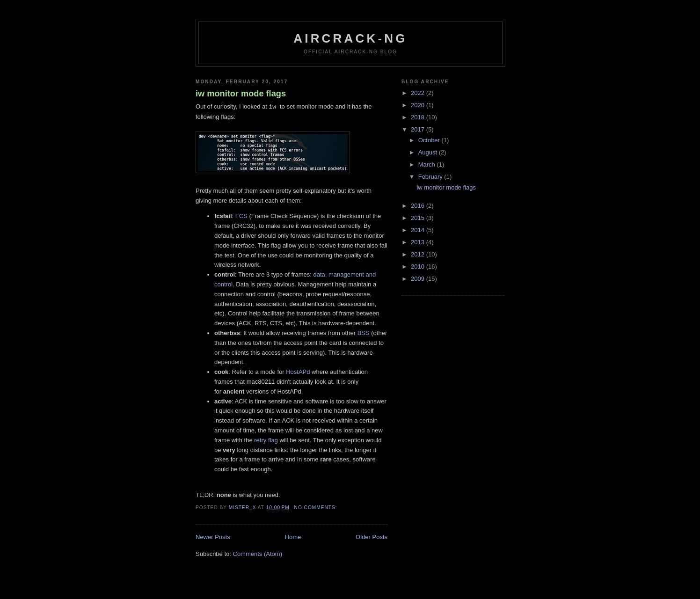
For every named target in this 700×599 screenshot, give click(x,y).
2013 (419, 242)
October (430, 140)
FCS (241, 216)
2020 (419, 105)
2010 (419, 267)
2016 (419, 206)
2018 (419, 117)
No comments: (317, 508)
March (428, 164)
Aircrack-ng (350, 38)
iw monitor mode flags (241, 94)
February (431, 177)
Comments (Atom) (258, 554)
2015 (419, 218)
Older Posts (372, 537)
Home (293, 537)
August (429, 152)
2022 (419, 93)
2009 (419, 279)
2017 (419, 129)
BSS (364, 333)
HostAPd (298, 372)
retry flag (266, 440)
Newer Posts (213, 537)
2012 (419, 254)
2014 (419, 230)
